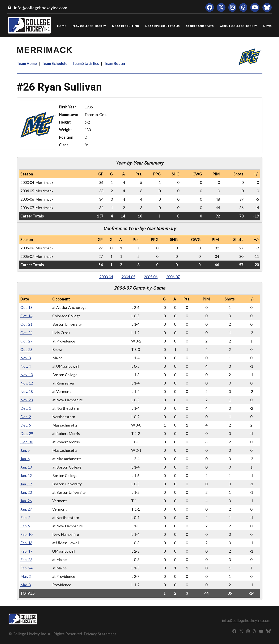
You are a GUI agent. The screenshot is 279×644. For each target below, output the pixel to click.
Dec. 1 (26, 408)
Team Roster (115, 63)
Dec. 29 (27, 433)
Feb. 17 (26, 551)
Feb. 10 (26, 534)
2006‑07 (173, 277)
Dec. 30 (27, 442)
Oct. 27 (26, 341)
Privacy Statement (100, 634)
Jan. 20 (26, 492)
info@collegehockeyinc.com (41, 8)
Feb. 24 (26, 568)
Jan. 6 (25, 459)
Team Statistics (86, 63)
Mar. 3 (26, 585)
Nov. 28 (27, 400)
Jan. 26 (26, 501)
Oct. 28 (26, 349)
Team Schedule (55, 63)
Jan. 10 (26, 467)
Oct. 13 (26, 307)
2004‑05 (128, 277)
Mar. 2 (26, 576)
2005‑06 (151, 277)
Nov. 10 (27, 375)
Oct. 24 (26, 333)
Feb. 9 (25, 526)
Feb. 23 (26, 560)
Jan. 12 (26, 475)
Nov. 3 (26, 358)
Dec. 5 (26, 425)
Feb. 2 (25, 518)
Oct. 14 (26, 316)
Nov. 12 (27, 383)
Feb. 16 (26, 543)
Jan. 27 (26, 509)
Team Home (27, 63)
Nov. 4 (26, 366)
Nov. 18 (27, 391)
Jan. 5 (25, 450)
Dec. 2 (26, 417)
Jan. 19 (26, 484)
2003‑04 (106, 277)
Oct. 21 (26, 324)
